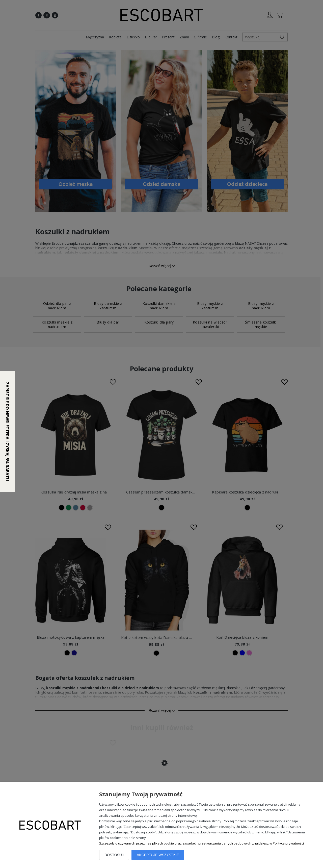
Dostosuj (114, 855)
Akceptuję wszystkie (158, 855)
